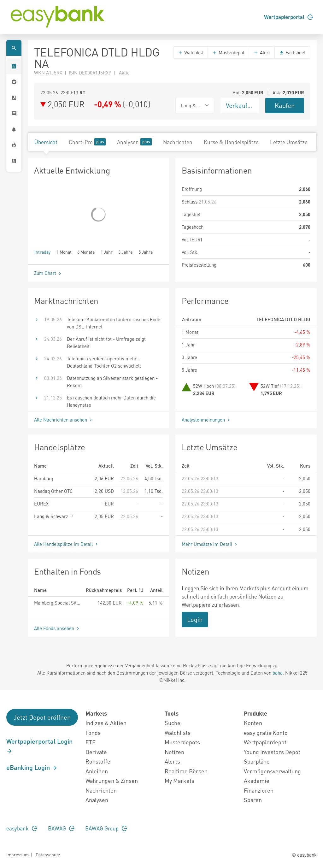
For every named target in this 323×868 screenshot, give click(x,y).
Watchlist (191, 52)
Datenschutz (48, 854)
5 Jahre (146, 252)
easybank (22, 828)
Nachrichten (178, 142)
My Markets (179, 780)
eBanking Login (32, 767)
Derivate (96, 752)
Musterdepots (182, 742)
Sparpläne (257, 761)
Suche (173, 723)
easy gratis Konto (266, 732)
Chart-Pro (87, 142)
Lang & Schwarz (54, 516)
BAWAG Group (106, 828)
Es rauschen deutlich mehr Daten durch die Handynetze (111, 401)
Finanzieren (259, 790)
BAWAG (61, 828)
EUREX (41, 504)
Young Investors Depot (272, 752)
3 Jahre (125, 252)
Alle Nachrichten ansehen (64, 420)
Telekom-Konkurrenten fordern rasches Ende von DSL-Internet (114, 323)
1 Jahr (107, 252)
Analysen (134, 142)
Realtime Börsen (186, 771)
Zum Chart (48, 273)
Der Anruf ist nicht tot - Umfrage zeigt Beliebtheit (106, 342)
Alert (262, 52)
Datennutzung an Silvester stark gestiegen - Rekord (112, 382)
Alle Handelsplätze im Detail (67, 544)
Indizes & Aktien (106, 723)
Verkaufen (240, 105)
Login (195, 619)
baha (278, 673)
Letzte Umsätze (289, 142)
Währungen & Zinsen (112, 780)
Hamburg (44, 478)
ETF (90, 742)
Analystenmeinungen (206, 420)
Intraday (42, 252)
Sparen (253, 800)
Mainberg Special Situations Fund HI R (57, 603)
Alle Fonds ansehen (57, 628)
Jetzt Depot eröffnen (42, 717)
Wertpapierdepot (265, 742)
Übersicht (46, 142)
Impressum (18, 854)
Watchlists (178, 732)
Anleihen (97, 771)
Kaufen (285, 105)
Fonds (93, 732)
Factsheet (292, 52)
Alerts (172, 761)
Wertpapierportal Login (39, 746)
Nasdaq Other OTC (53, 491)
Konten (253, 723)
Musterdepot (228, 52)
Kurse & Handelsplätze (231, 142)
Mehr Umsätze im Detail (210, 544)
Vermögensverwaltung (272, 771)
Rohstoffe (98, 761)
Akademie (257, 780)
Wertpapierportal (288, 17)
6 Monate (86, 252)
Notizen (174, 752)
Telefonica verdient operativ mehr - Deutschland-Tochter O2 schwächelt (104, 362)
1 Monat (64, 252)
